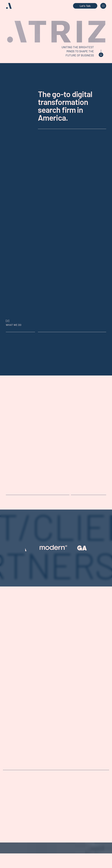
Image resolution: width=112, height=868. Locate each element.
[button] (103, 6)
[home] (12, 6)
